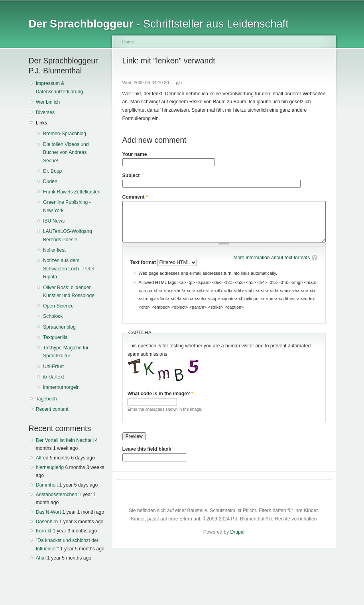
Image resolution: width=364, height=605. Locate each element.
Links (41, 123)
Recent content (52, 409)
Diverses (45, 112)
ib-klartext (54, 377)
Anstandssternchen (57, 495)
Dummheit (47, 485)
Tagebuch (46, 399)
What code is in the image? (160, 394)
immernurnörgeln (61, 387)
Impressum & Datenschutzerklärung (59, 88)
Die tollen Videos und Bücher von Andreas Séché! (66, 153)
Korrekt (44, 531)
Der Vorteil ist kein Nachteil (65, 440)
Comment (135, 197)
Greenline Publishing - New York (67, 206)
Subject (131, 175)
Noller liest (54, 250)
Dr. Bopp (52, 171)
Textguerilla (55, 337)
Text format (144, 262)
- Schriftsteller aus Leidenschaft (159, 24)
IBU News (54, 221)
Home (128, 42)
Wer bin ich (48, 102)
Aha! (41, 558)
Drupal (237, 532)
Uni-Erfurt (53, 367)
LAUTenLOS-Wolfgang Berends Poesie (68, 235)
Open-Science (58, 306)
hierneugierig (50, 467)
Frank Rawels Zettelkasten (72, 192)
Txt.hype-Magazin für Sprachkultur (66, 352)
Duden (50, 181)
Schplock (53, 316)
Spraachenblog (59, 327)
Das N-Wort (48, 512)
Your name (135, 154)
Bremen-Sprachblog (65, 134)
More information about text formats (272, 258)
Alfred (42, 458)
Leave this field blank (147, 449)
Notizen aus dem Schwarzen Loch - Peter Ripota (69, 269)
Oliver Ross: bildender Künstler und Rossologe (69, 292)
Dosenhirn (47, 522)
